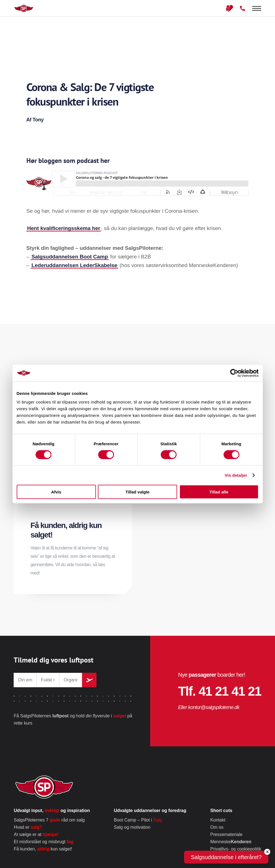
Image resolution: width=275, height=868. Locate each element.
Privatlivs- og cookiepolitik (236, 849)
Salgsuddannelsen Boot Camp (70, 257)
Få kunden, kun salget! (43, 849)
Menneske (231, 842)
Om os (217, 827)
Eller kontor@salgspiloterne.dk (209, 707)
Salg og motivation (132, 827)
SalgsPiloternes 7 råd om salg (49, 820)
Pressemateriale (226, 834)
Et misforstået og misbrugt (43, 842)
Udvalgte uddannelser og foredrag (150, 810)
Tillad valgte (137, 492)
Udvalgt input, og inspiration (52, 810)
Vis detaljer (236, 475)
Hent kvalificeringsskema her (64, 228)
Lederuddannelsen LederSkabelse (74, 265)
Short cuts (221, 810)
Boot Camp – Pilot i (138, 820)
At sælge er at (36, 834)
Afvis (56, 492)
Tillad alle (219, 492)
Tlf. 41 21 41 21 (220, 691)
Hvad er (28, 827)
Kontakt (218, 820)
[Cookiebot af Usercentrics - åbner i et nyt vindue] (234, 373)
